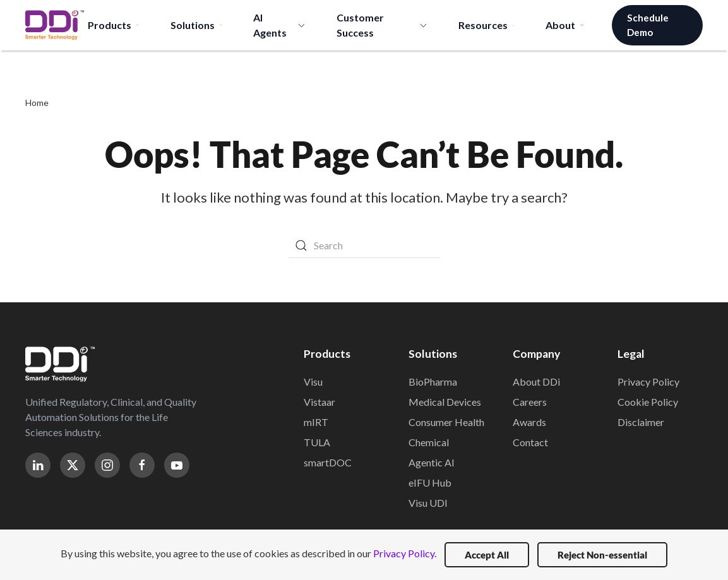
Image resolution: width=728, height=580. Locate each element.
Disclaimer (641, 422)
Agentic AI (432, 462)
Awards (529, 422)
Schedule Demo (648, 25)
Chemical (429, 442)
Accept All (487, 555)
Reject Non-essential (602, 555)
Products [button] (113, 25)
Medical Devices (445, 402)
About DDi (536, 382)
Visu (313, 382)
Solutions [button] (196, 25)
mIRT (316, 422)
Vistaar (319, 402)
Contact (530, 442)
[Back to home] (55, 25)
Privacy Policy (648, 382)
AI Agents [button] (279, 25)
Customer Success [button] (382, 25)
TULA (317, 442)
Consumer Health (446, 422)
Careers (530, 402)
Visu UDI (428, 503)
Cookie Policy (648, 402)
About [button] (564, 25)
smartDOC (328, 462)
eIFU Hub (430, 482)
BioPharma (433, 382)
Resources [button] (486, 25)
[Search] (364, 246)
